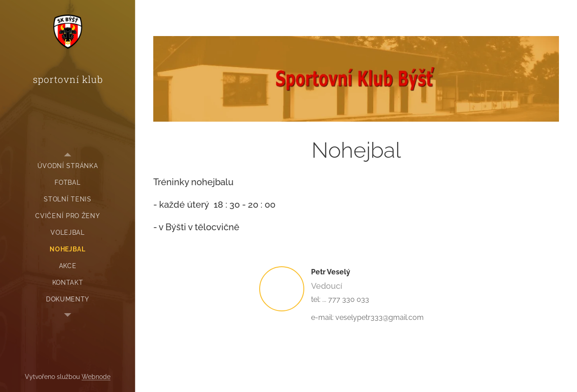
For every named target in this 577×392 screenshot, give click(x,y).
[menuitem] (68, 166)
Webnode (96, 377)
